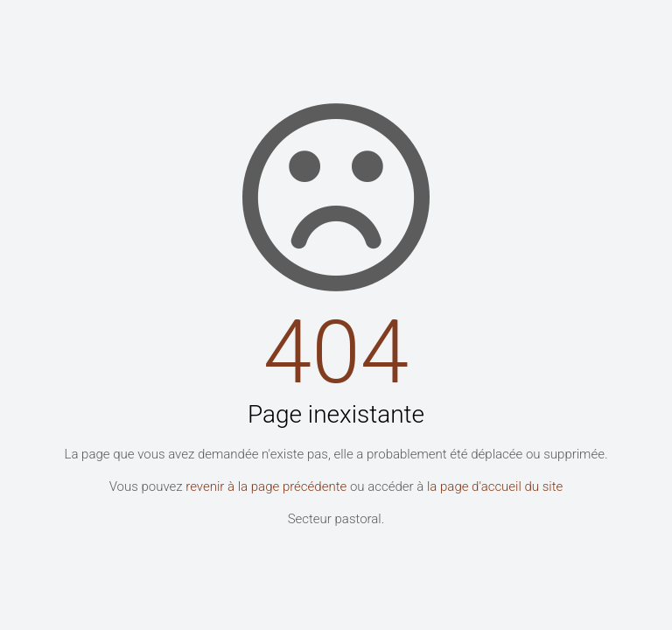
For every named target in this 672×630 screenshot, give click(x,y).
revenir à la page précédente (266, 486)
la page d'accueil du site (495, 486)
